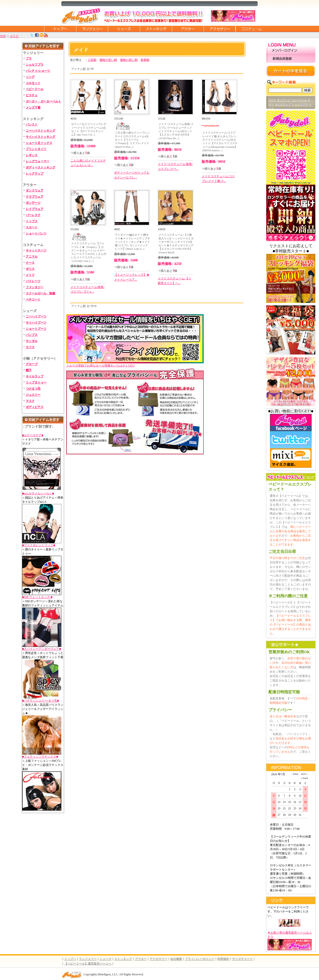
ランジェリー (92, 29)
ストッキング (156, 29)
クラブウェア (35, 197)
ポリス (30, 269)
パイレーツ (33, 281)
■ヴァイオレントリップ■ (39, 545)
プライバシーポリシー (200, 959)
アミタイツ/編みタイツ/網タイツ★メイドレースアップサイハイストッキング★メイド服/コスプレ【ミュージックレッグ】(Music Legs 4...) (132, 242)
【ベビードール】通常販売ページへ (88, 964)
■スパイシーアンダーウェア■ (42, 649)
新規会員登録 (291, 59)
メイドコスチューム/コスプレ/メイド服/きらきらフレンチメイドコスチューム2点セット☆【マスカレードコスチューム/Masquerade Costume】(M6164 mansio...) (220, 141)
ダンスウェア (35, 191)
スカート (32, 227)
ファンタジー (35, 287)
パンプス (32, 335)
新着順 (145, 60)
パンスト (32, 124)
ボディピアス (35, 407)
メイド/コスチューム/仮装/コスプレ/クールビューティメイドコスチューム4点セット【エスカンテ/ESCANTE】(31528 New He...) (176, 131)
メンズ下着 (33, 108)
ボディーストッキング (40, 167)
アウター (188, 29)
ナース (30, 263)
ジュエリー (33, 395)
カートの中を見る (291, 71)
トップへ (70, 959)
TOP (3, 36)
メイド (14, 36)
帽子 (29, 370)
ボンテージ (284, 100)
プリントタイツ (36, 149)
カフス (30, 347)
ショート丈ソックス (39, 143)
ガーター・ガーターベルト (43, 101)
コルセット (33, 83)
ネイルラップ (35, 376)
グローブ (32, 364)
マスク (30, 401)
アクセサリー (220, 29)
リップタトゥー (36, 382)
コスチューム (252, 29)
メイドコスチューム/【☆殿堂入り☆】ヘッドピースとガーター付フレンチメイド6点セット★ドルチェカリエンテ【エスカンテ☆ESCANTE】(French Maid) (176, 243)
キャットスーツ (36, 250)
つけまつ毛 (33, 389)
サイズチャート (242, 959)
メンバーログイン (291, 51)
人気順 (92, 60)
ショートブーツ (36, 329)
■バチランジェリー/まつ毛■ (40, 701)
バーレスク (33, 215)
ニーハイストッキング (40, 131)
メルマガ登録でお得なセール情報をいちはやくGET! (135, 364)
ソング (30, 77)
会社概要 (176, 959)
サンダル (32, 341)
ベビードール (35, 89)
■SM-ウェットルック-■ (37, 597)
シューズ (124, 29)
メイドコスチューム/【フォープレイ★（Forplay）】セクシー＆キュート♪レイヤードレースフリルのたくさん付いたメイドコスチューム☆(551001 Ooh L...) (89, 252)
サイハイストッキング (40, 137)
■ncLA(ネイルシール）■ (38, 493)
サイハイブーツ (36, 323)
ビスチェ (32, 95)
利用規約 (223, 959)
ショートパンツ (36, 233)
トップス (32, 221)
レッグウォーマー (38, 161)
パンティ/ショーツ (38, 71)
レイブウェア (35, 209)
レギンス (32, 155)
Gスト (272, 100)
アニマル (32, 257)
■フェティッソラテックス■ (40, 757)
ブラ (29, 58)
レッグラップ (35, 174)
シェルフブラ (35, 65)
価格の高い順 (129, 60)
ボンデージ (33, 203)
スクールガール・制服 (40, 293)
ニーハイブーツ (36, 316)
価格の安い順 (108, 60)
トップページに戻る (60, 29)
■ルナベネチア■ (33, 435)
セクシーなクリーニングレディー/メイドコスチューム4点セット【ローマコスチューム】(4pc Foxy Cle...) (89, 129)
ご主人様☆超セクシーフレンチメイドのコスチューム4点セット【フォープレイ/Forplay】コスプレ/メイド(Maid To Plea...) (132, 140)
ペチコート (33, 299)
